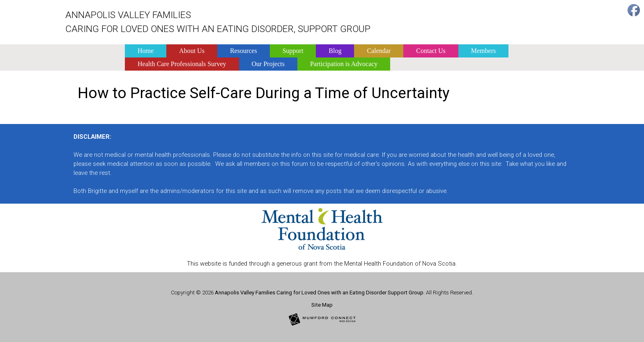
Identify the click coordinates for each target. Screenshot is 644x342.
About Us (192, 51)
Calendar (379, 51)
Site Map (322, 305)
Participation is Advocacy (344, 64)
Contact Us (431, 51)
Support (293, 51)
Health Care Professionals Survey (182, 64)
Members (483, 51)
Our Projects (268, 64)
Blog (335, 51)
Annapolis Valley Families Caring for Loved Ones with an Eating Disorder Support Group (319, 293)
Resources (244, 51)
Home (146, 51)
